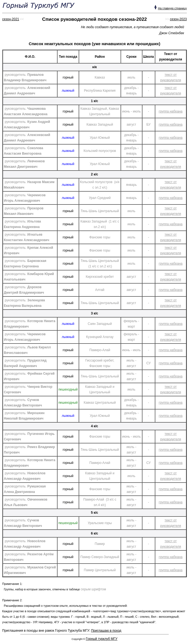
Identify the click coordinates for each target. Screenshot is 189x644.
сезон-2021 (11, 19)
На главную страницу (172, 8)
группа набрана (171, 111)
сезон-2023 (178, 19)
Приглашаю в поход (106, 631)
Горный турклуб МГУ (101, 639)
